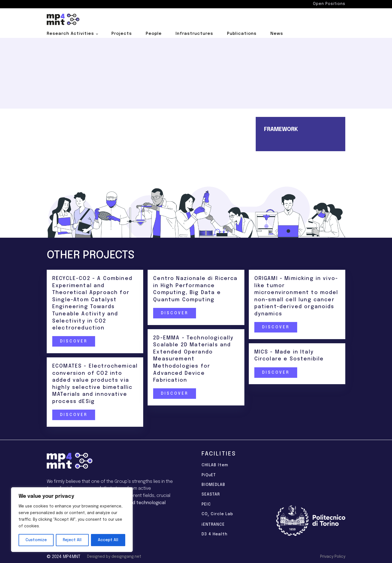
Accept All (108, 540)
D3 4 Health (215, 534)
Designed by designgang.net (114, 557)
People (154, 34)
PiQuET (209, 475)
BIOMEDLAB (213, 485)
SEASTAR (211, 494)
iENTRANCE (213, 525)
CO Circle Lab (217, 515)
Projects (122, 34)
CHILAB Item (215, 465)
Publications (242, 34)
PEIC (206, 504)
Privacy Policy (333, 557)
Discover (73, 342)
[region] (72, 520)
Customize (36, 540)
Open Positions (329, 4)
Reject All (72, 540)
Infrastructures (194, 34)
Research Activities (70, 34)
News (277, 34)
